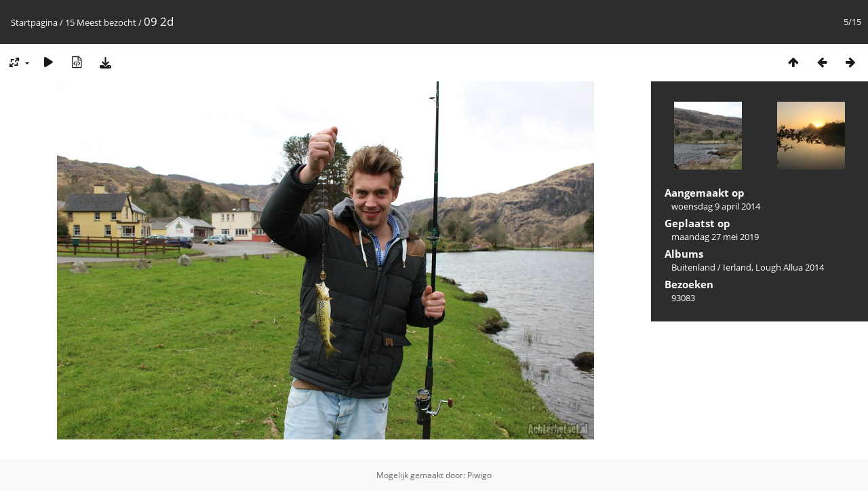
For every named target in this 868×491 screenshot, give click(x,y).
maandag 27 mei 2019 (715, 237)
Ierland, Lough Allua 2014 (773, 267)
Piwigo (479, 475)
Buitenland (693, 267)
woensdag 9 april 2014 (716, 206)
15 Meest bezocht (101, 22)
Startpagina (34, 22)
